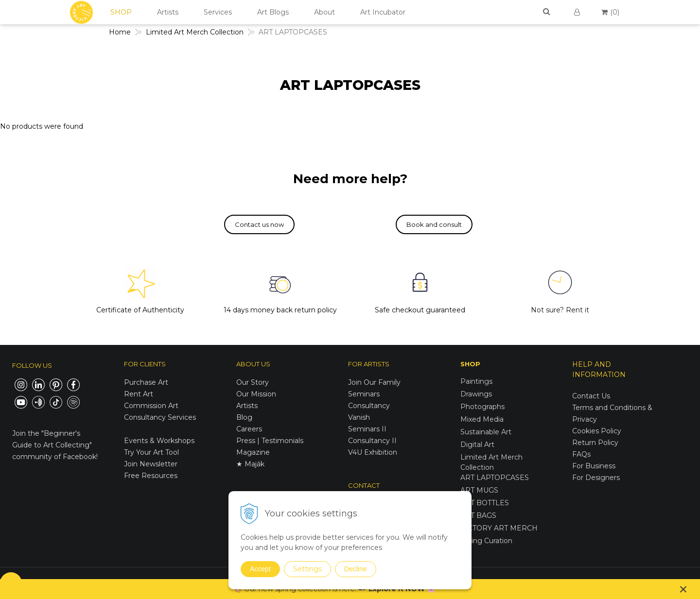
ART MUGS (479, 490)
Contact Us (591, 396)
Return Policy (595, 443)
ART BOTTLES (485, 503)
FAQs (581, 454)
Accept (260, 569)
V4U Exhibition (373, 452)
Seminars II (367, 429)
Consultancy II (372, 441)
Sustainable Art (486, 432)
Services (218, 12)
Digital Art (477, 445)
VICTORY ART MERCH (499, 528)
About (324, 12)
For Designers (596, 478)
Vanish (359, 417)
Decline (356, 569)
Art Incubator (383, 12)
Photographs (482, 407)
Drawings (476, 394)
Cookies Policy (597, 431)
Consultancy (369, 406)
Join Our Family (374, 382)
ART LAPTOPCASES (495, 478)
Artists (168, 12)
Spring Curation (486, 541)
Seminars (364, 394)
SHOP (121, 12)
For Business (595, 466)
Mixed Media (482, 419)
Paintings (476, 381)
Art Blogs (273, 12)
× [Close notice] (683, 589)
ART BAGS (478, 515)
